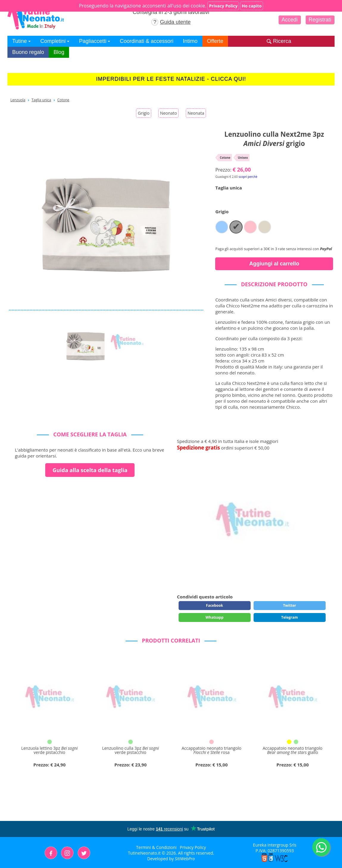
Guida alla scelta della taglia (90, 470)
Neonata (196, 113)
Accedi (290, 20)
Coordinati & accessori (146, 41)
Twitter (290, 605)
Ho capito (252, 6)
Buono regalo (28, 52)
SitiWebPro (185, 859)
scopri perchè (248, 177)
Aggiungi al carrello (274, 264)
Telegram (290, 617)
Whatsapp (214, 617)
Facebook (214, 605)
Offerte (215, 41)
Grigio (144, 113)
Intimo (190, 41)
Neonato (169, 113)
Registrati (320, 20)
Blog (59, 52)
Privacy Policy (193, 847)
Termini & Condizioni (156, 847)
